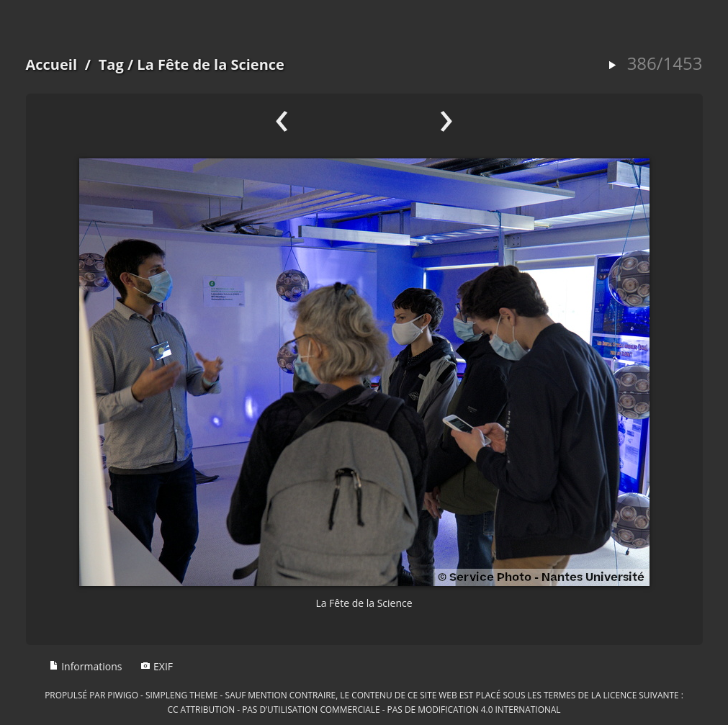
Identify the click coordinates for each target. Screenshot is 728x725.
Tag (111, 64)
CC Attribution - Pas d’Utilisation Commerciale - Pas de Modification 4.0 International (364, 709)
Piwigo (123, 695)
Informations (86, 666)
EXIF (157, 666)
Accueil (52, 64)
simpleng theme (181, 695)
